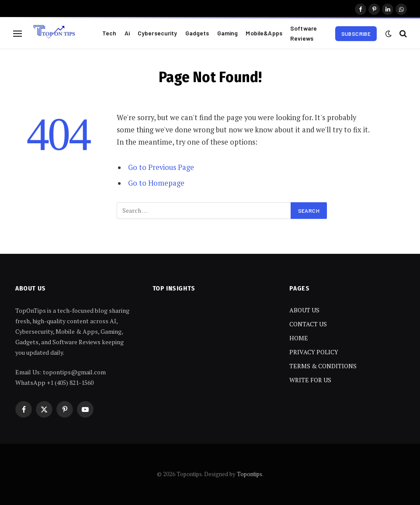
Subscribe (356, 34)
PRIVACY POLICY (314, 352)
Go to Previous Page (161, 167)
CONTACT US (308, 324)
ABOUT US (304, 310)
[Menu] (17, 33)
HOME (299, 338)
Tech (109, 33)
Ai (127, 33)
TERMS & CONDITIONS (323, 366)
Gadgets (197, 33)
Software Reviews (304, 33)
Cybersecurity (158, 33)
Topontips (250, 474)
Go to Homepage (156, 183)
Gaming (228, 33)
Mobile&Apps (264, 33)
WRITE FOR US (310, 380)
